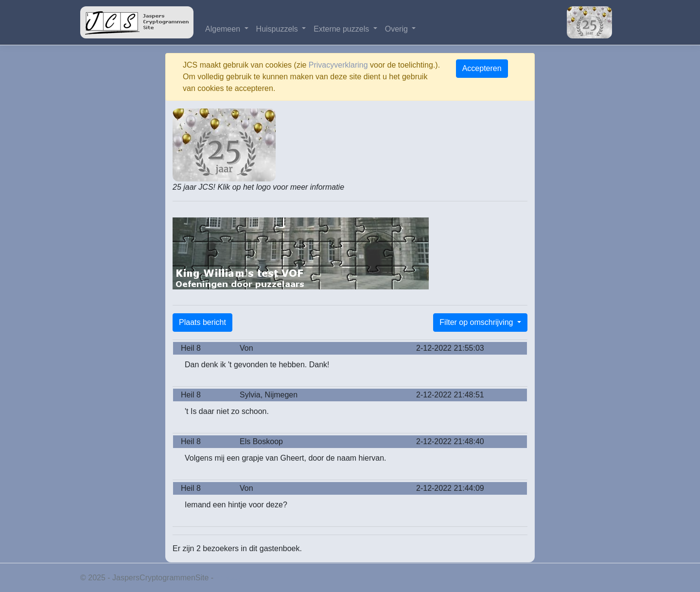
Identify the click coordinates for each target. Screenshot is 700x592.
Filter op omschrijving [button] (477, 322)
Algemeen (224, 29)
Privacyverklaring (338, 65)
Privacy (228, 578)
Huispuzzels (278, 29)
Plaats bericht (202, 322)
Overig (398, 29)
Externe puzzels (342, 29)
